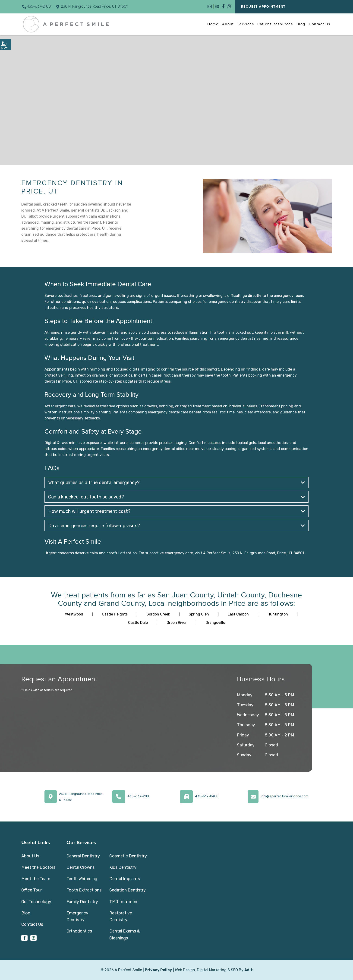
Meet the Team (36, 879)
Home (213, 24)
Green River (177, 623)
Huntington (278, 614)
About (228, 24)
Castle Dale (138, 623)
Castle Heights (115, 614)
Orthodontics (79, 931)
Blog (301, 24)
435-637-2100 (36, 6)
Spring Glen (199, 614)
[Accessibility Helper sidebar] (6, 44)
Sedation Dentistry (128, 890)
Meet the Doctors (38, 867)
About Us (30, 856)
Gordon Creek (158, 614)
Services (246, 24)
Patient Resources (275, 24)
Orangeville (215, 623)
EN (210, 7)
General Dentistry (83, 856)
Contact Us (320, 24)
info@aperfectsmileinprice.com (285, 796)
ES (217, 7)
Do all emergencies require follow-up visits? (176, 526)
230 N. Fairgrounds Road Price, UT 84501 (92, 6)
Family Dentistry (82, 902)
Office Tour (32, 890)
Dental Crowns (80, 867)
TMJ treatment (124, 902)
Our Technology (36, 902)
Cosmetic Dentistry (128, 856)
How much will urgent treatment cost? (176, 511)
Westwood (74, 614)
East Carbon (238, 614)
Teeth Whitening (82, 879)
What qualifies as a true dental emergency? (176, 482)
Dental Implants (125, 879)
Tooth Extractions (84, 890)
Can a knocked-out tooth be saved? (176, 497)
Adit (249, 970)
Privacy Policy (158, 970)
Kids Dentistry (123, 867)
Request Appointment (263, 7)
